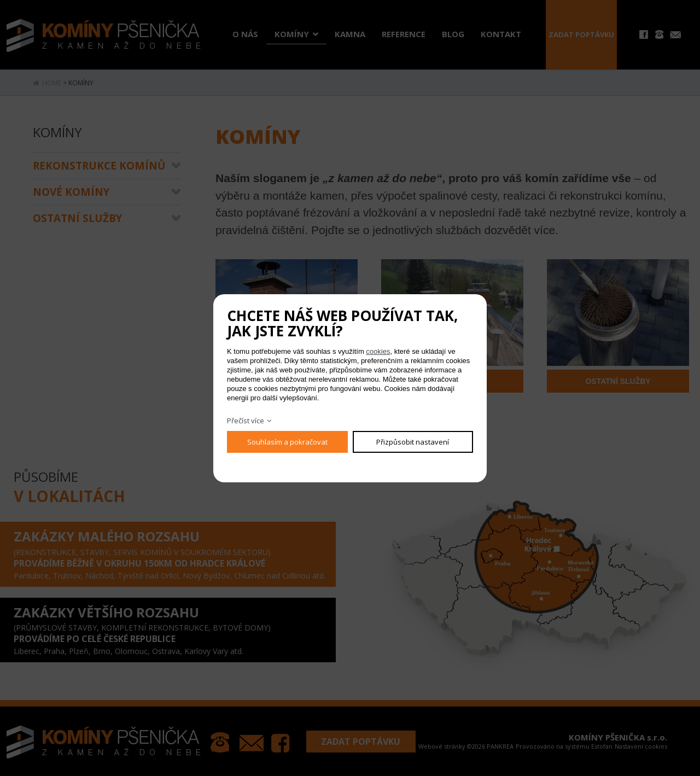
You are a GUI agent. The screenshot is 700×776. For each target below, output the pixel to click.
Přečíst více (246, 421)
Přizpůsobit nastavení (413, 442)
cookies (378, 351)
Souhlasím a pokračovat (287, 442)
